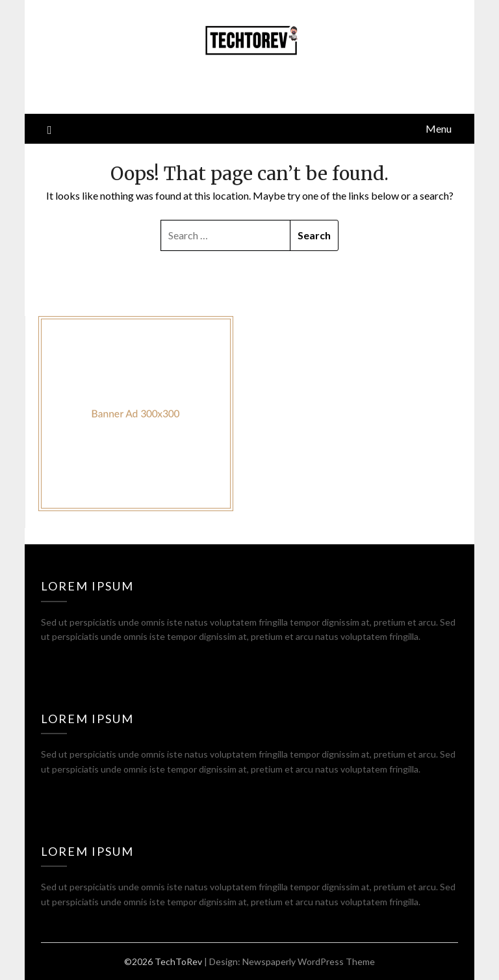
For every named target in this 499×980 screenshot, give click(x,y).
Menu (439, 128)
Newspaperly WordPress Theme (309, 961)
